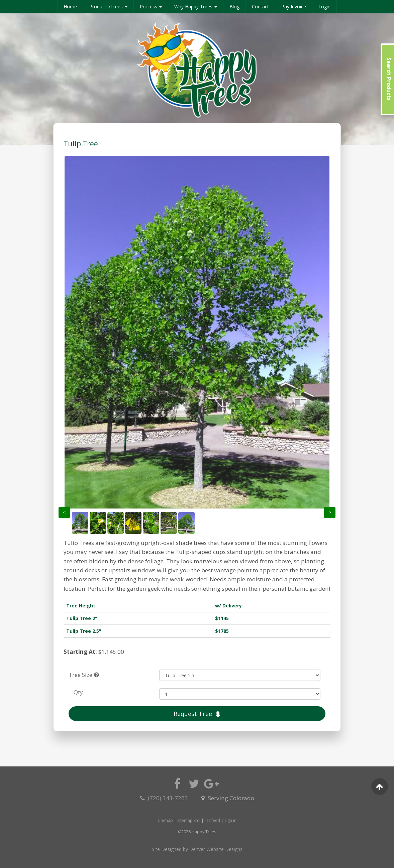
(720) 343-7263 (165, 798)
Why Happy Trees (196, 7)
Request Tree (197, 714)
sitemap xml (189, 820)
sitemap (165, 820)
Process (151, 7)
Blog (234, 7)
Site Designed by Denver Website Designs (197, 849)
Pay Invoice (294, 7)
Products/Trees (108, 7)
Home (70, 7)
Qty (78, 692)
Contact (260, 7)
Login (324, 7)
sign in (230, 820)
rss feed (212, 820)
